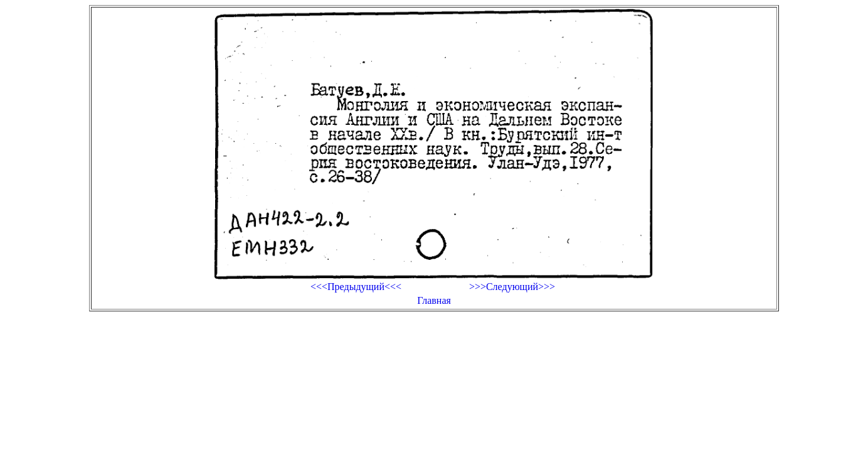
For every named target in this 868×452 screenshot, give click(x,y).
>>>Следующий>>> (512, 287)
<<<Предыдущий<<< (356, 287)
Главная (434, 300)
